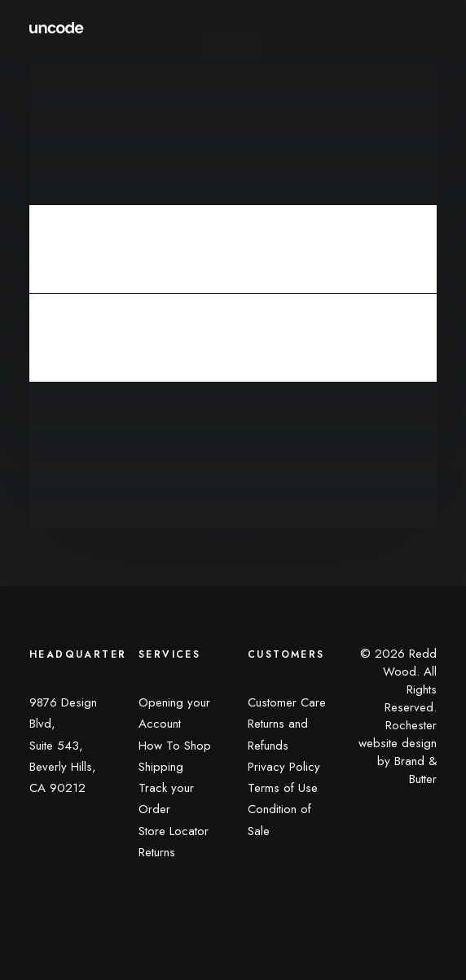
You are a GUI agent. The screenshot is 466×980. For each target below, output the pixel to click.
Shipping (161, 767)
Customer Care (287, 702)
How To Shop (175, 746)
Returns (157, 852)
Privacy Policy (284, 767)
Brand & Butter (415, 770)
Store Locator (174, 831)
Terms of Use (283, 788)
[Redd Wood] (57, 28)
